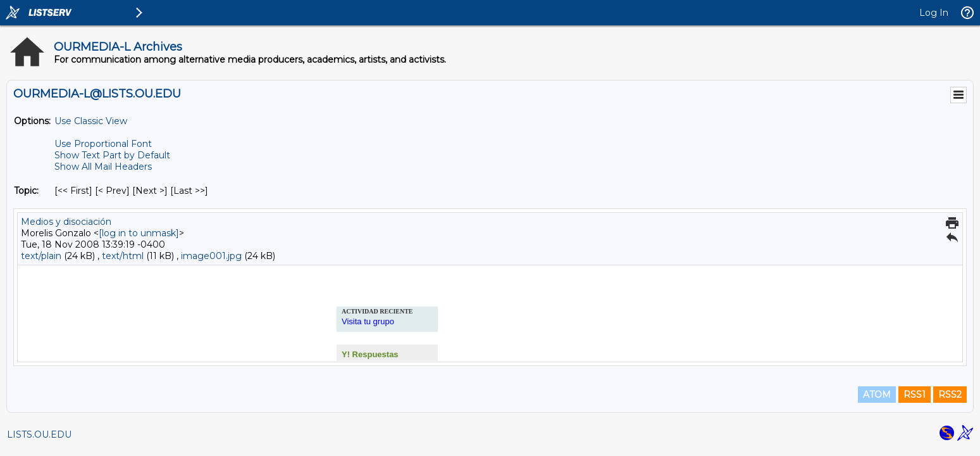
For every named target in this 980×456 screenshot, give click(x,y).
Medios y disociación (66, 222)
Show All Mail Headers (103, 167)
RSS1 (915, 395)
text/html (123, 256)
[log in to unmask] (139, 233)
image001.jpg (211, 256)
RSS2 (950, 395)
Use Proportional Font (103, 144)
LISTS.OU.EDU (39, 434)
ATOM (877, 395)
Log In (934, 13)
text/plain (41, 256)
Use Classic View (91, 121)
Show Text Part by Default (112, 155)
